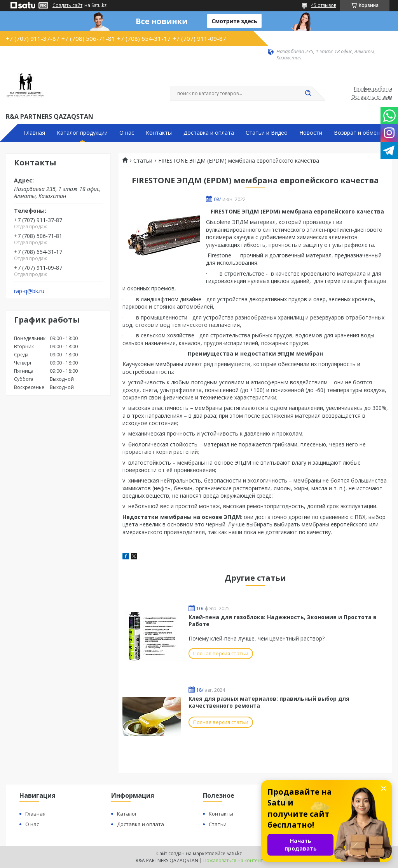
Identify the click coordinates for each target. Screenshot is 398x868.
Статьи (143, 161)
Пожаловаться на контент (233, 860)
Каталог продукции (82, 133)
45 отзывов (324, 5)
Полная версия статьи (221, 653)
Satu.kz (234, 853)
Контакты (159, 133)
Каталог (127, 814)
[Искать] (308, 94)
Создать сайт (67, 5)
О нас (127, 133)
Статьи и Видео (267, 133)
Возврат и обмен (357, 133)
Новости (311, 133)
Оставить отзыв (372, 97)
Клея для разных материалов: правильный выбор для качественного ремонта (269, 702)
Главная (34, 133)
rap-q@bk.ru (29, 291)
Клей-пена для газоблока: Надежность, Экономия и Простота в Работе (283, 621)
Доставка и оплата (209, 133)
